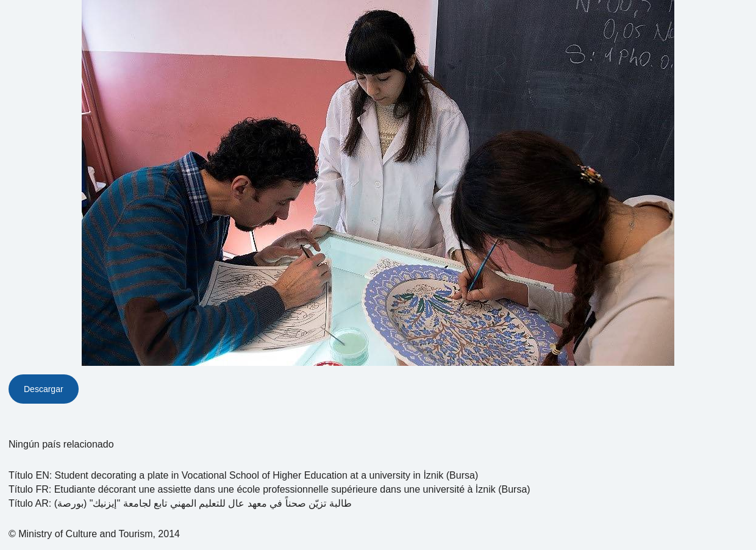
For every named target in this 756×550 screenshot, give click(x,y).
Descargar (44, 389)
